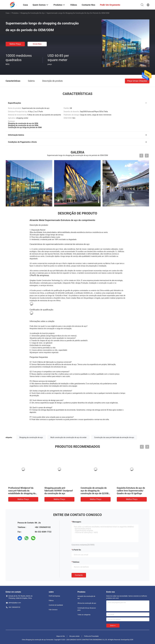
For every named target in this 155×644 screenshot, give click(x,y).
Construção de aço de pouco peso (87, 609)
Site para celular (75, 636)
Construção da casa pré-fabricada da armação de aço (114, 437)
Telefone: (76, 562)
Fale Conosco (53, 610)
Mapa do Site (61, 636)
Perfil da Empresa (54, 596)
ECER (131, 640)
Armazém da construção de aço (86, 597)
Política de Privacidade (91, 636)
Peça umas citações (137, 81)
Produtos (15, 13)
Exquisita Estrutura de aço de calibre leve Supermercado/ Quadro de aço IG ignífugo (131, 491)
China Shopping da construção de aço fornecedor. (38, 640)
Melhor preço (15, 44)
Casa (8, 13)
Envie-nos (37, 44)
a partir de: (77, 550)
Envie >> (113, 626)
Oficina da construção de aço (87, 603)
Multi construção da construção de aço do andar (68, 437)
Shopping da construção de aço (33, 13)
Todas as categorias (84, 615)
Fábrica (51, 601)
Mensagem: (77, 522)
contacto (79, 575)
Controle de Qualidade (56, 605)
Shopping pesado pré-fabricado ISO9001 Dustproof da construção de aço (59, 491)
